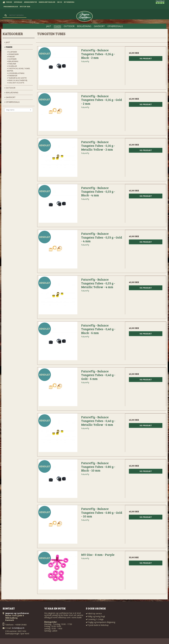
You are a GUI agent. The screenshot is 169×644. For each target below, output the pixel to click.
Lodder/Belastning (16, 73)
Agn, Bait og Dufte (16, 83)
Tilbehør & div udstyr (17, 78)
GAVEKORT (10, 97)
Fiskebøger (12, 76)
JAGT (7, 42)
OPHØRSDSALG (12, 102)
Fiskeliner (12, 64)
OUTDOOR (10, 88)
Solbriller (12, 66)
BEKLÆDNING (11, 92)
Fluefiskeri (12, 52)
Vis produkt (146, 58)
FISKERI (8, 47)
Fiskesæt (11, 57)
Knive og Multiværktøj (17, 80)
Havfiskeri (12, 59)
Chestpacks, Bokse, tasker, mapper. (19, 70)
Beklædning (13, 61)
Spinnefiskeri (13, 54)
